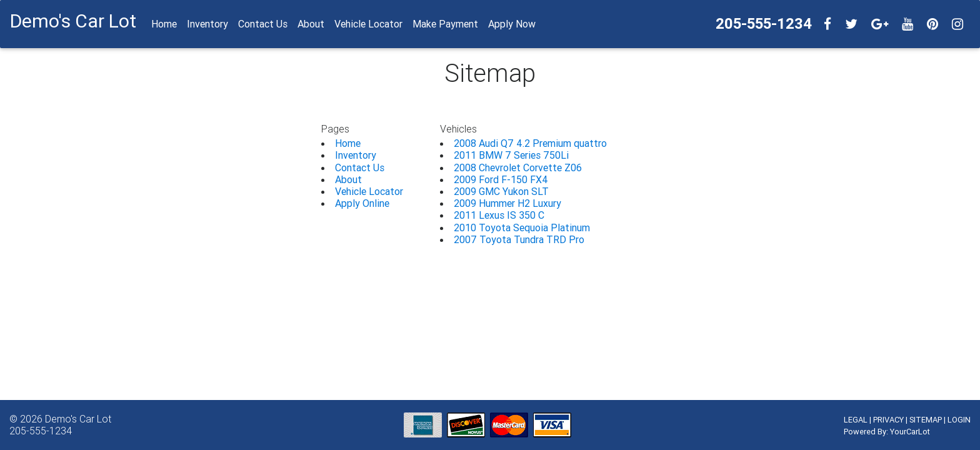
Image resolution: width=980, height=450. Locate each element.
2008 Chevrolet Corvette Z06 (518, 167)
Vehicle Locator (369, 191)
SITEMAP (926, 420)
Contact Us (360, 167)
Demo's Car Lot (78, 419)
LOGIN (959, 420)
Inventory (356, 155)
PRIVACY (888, 420)
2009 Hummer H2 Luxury (507, 203)
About (348, 179)
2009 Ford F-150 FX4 (501, 179)
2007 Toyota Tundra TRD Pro (519, 239)
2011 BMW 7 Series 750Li (511, 155)
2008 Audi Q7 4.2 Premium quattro (530, 143)
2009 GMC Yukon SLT (501, 191)
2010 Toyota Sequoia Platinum (522, 227)
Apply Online (362, 203)
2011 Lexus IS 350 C (499, 215)
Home (348, 143)
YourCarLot (910, 432)
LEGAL (856, 420)
